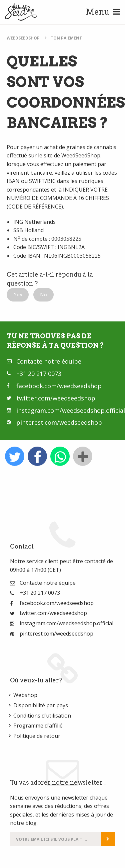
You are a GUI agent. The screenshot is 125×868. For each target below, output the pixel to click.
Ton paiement (66, 38)
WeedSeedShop (23, 38)
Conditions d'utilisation (42, 716)
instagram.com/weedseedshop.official (71, 410)
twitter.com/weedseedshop (56, 398)
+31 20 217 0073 (39, 374)
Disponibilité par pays (41, 705)
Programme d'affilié (38, 726)
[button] (18, 295)
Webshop (25, 695)
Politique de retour (37, 736)
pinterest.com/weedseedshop (59, 422)
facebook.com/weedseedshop (59, 386)
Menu (103, 12)
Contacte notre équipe (49, 361)
